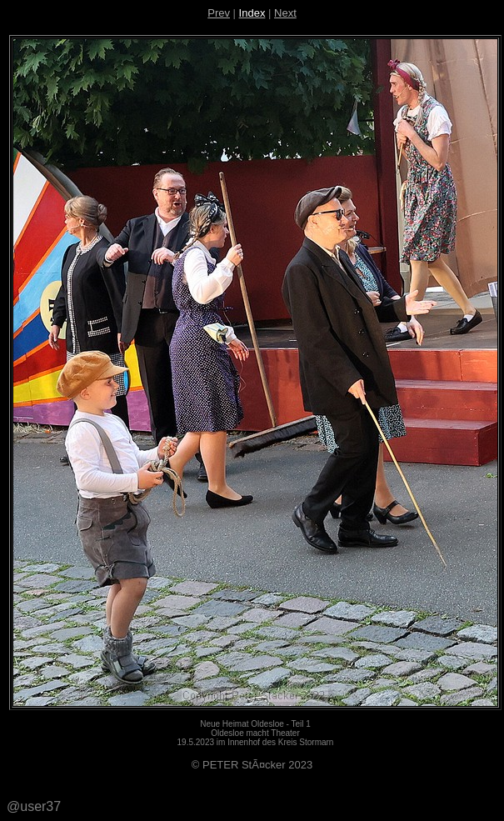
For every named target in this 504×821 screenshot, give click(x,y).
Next (285, 13)
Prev (219, 13)
